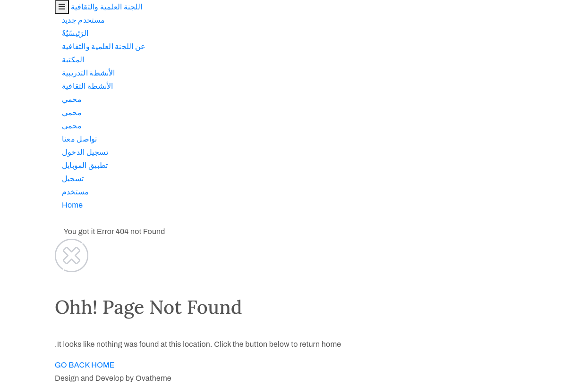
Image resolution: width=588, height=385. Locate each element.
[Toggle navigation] (7, 7)
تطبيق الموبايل (30, 165)
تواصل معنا (25, 139)
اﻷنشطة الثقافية (33, 86)
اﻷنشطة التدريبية (34, 73)
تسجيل (18, 179)
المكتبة (18, 60)
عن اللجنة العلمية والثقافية (49, 46)
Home (17, 205)
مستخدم (21, 192)
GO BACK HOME (30, 365)
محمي (17, 99)
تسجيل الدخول (30, 152)
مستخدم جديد (29, 20)
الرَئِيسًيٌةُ (21, 33)
